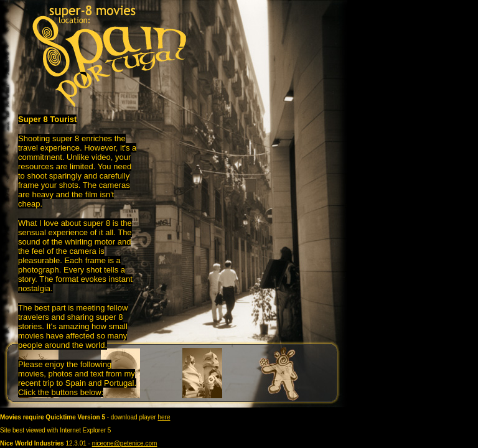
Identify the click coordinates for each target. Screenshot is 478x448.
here (164, 417)
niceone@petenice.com (125, 443)
